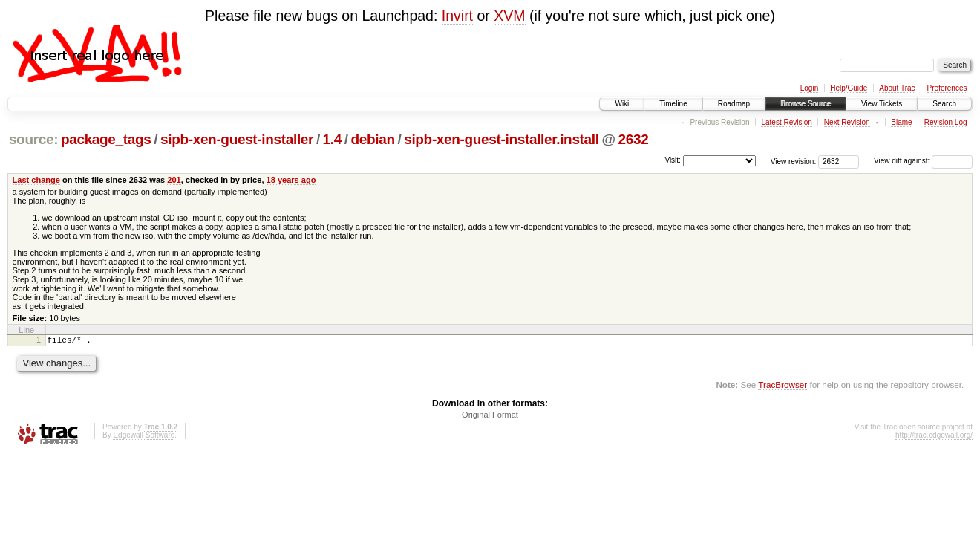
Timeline (673, 104)
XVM (509, 16)
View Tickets (882, 104)
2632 (633, 139)
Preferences (947, 88)
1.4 (332, 139)
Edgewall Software (144, 437)
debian (373, 139)
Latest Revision (786, 122)
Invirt (457, 16)
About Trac (897, 88)
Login (809, 88)
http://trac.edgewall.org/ (934, 437)
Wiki (622, 104)
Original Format (490, 417)
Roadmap (734, 104)
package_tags (106, 139)
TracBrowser (783, 387)
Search (944, 104)
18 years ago (291, 180)
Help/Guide (849, 88)
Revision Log (946, 122)
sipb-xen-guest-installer (237, 139)
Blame (901, 122)
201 (174, 180)
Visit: (673, 160)
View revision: (794, 161)
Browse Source (806, 104)
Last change (36, 180)
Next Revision (847, 122)
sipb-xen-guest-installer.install (502, 139)
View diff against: (923, 161)
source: (33, 139)
